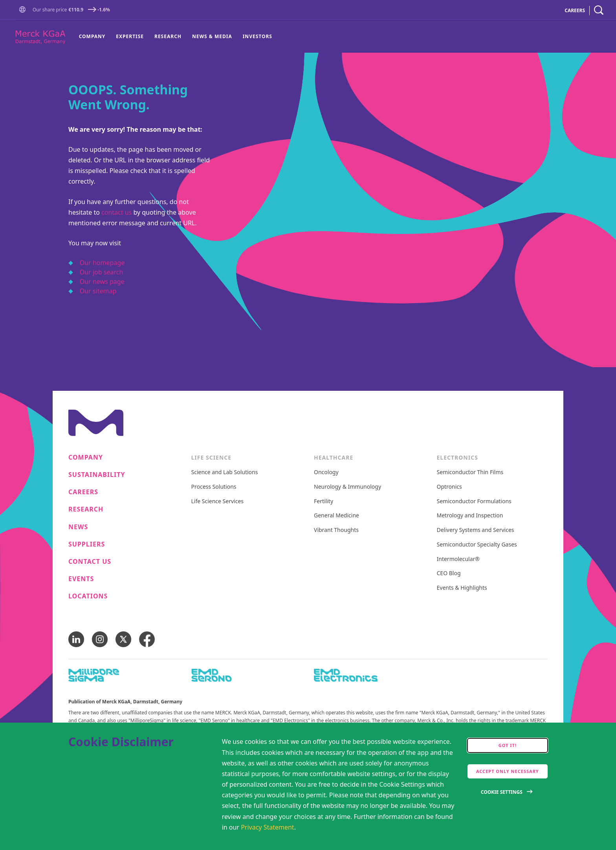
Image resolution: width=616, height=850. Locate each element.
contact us (116, 212)
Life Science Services (218, 501)
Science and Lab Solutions (225, 472)
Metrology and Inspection (470, 516)
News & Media (212, 36)
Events (81, 579)
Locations (88, 596)
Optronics (449, 487)
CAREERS (575, 10)
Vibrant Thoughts (336, 530)
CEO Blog (449, 573)
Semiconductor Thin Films (470, 472)
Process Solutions (214, 487)
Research (168, 36)
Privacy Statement (268, 827)
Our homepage (102, 263)
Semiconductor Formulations (474, 501)
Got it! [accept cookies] (508, 745)
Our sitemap (98, 291)
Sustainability (97, 475)
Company (92, 36)
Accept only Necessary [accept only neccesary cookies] (508, 771)
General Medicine (336, 516)
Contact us (90, 562)
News (78, 527)
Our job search (101, 272)
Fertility (324, 501)
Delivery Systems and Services (476, 530)
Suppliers (87, 544)
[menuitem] (95, 37)
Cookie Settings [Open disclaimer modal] (502, 792)
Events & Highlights (462, 588)
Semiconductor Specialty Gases (477, 545)
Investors (258, 36)
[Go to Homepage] (24, 10)
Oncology (326, 472)
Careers (83, 492)
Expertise (130, 36)
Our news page (102, 281)
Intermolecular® (458, 559)
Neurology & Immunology (347, 487)
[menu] (176, 37)
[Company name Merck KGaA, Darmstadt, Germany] (40, 37)
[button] (24, 10)
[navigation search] (599, 10)
